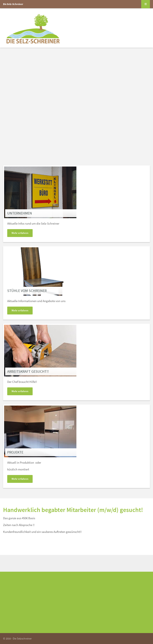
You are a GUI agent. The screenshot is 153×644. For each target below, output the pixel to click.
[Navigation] (146, 4)
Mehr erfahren (20, 233)
